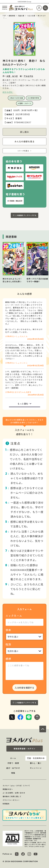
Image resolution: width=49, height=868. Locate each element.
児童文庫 (21, 16)
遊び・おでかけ (13, 768)
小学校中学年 (34, 98)
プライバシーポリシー (11, 800)
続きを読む (8, 92)
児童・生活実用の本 (36, 758)
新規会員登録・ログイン (24, 749)
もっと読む (23, 404)
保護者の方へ (8, 789)
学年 (8, 630)
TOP (4, 16)
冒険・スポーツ (25, 103)
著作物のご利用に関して (12, 796)
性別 (8, 644)
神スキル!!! (42, 16)
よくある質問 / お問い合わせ (14, 793)
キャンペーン (36, 768)
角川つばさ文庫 (17, 98)
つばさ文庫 (31, 16)
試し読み (25, 132)
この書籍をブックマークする (26, 215)
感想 (8, 659)
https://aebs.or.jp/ (37, 846)
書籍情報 (12, 16)
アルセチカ (28, 76)
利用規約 (6, 804)
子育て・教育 (13, 763)
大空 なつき (12, 76)
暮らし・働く (36, 763)
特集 (13, 773)
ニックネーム (14, 616)
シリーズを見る (23, 151)
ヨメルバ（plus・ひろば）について (16, 786)
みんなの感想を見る (24, 141)
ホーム (13, 758)
